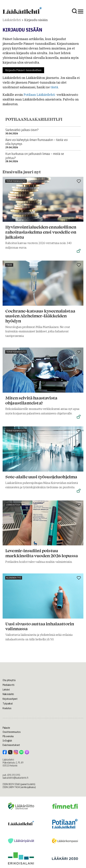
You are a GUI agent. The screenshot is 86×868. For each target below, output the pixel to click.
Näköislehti (8, 694)
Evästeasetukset (11, 745)
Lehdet (6, 690)
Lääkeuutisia (13, 505)
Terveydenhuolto (16, 181)
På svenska (8, 736)
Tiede (9, 265)
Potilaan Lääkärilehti (39, 95)
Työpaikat (8, 704)
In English (7, 741)
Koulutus (7, 708)
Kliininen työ (14, 578)
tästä (54, 87)
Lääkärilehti (12, 20)
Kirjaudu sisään (36, 20)
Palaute (6, 728)
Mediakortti (9, 685)
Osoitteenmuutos (12, 732)
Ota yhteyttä (9, 680)
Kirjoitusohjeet (10, 699)
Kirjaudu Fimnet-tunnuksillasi (23, 70)
